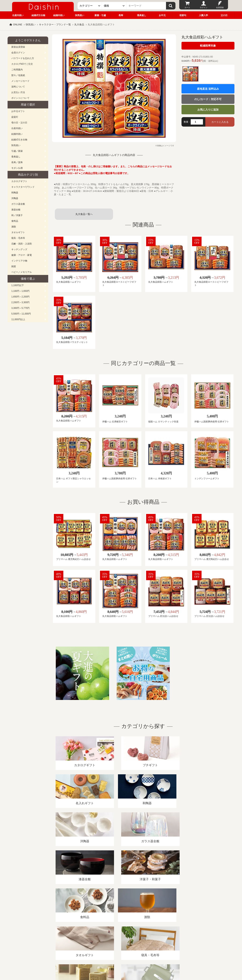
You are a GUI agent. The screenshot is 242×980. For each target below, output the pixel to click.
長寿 (121, 15)
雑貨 (14, 266)
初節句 (183, 15)
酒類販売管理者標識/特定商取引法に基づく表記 (75, 936)
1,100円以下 (18, 285)
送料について (18, 87)
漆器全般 (16, 210)
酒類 (14, 227)
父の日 (224, 15)
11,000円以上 (18, 319)
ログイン (204, 7)
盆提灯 (15, 117)
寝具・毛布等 (18, 238)
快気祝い (80, 15)
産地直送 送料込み (208, 89)
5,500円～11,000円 (21, 314)
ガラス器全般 (18, 204)
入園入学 (203, 15)
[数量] (197, 122)
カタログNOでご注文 (22, 64)
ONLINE (18, 25)
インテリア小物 (19, 261)
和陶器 (15, 193)
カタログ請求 (144, 936)
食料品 (15, 221)
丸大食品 (79, 25)
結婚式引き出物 (19, 140)
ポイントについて (20, 98)
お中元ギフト (18, 111)
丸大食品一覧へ (84, 214)
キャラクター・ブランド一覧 (55, 25)
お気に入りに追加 (208, 110)
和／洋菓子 (17, 215)
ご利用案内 (17, 70)
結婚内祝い (59, 15)
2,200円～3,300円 (20, 302)
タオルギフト (18, 232)
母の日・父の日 (19, 123)
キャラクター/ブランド (23, 187)
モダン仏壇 (17, 168)
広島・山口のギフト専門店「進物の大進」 (121, 957)
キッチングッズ (19, 249)
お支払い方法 (18, 92)
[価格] (114, 6)
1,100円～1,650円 (20, 291)
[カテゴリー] (90, 6)
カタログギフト (19, 181)
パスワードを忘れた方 (23, 58)
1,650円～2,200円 (20, 297)
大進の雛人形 (121, 961)
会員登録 (220, 7)
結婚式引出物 (38, 15)
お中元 (162, 15)
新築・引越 (100, 15)
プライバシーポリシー (119, 936)
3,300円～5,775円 (20, 308)
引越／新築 (17, 151)
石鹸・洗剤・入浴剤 (22, 244)
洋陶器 (15, 198)
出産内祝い (18, 15)
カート (187, 7)
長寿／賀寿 (17, 162)
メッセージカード (20, 81)
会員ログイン (18, 53)
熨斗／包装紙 (18, 75)
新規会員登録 (18, 47)
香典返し (142, 15)
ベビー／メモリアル (22, 272)
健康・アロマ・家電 (22, 255)
